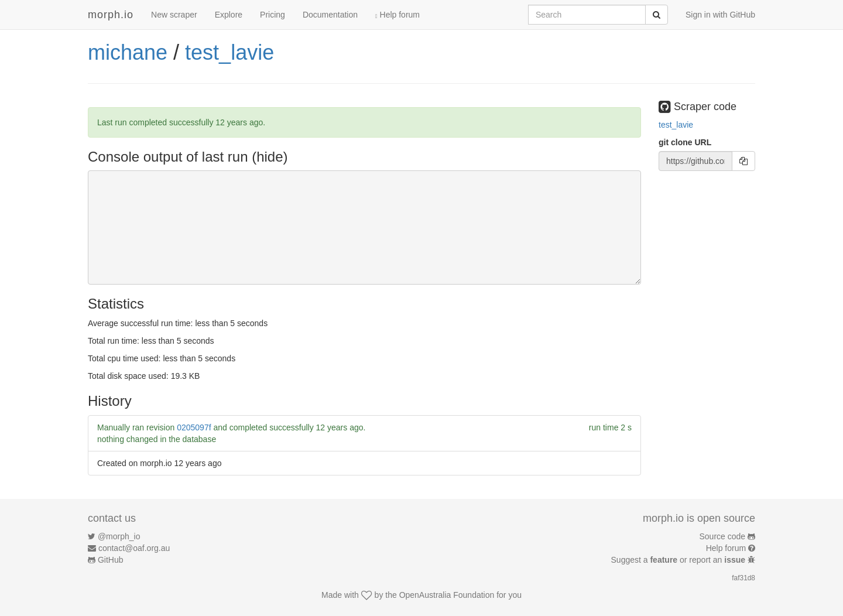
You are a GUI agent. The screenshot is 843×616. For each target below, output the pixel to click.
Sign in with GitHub (720, 15)
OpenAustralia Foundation (447, 595)
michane (128, 52)
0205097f (194, 427)
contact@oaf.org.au (134, 548)
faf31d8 (743, 578)
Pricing (273, 15)
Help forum (397, 15)
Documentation (330, 15)
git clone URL (685, 142)
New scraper (174, 15)
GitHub (111, 560)
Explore (229, 15)
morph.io (111, 15)
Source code (723, 536)
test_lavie (229, 52)
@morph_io (119, 536)
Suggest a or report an (679, 560)
